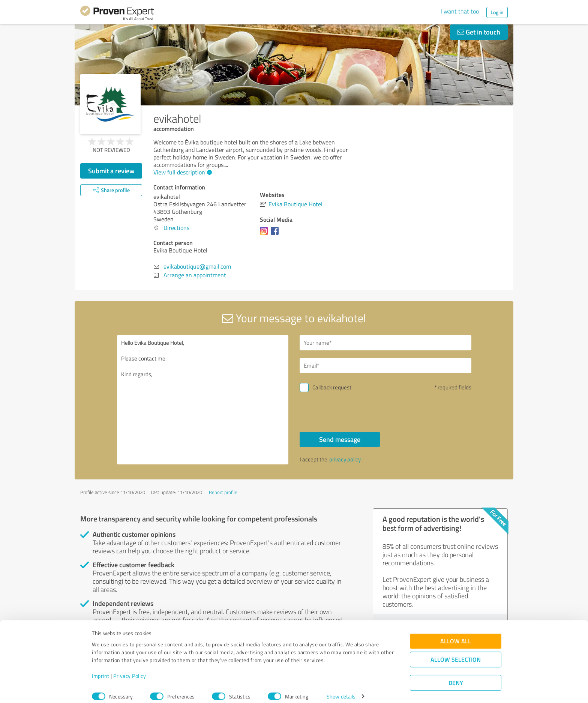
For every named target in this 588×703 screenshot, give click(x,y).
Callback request (332, 387)
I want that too (460, 11)
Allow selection (456, 652)
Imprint (101, 668)
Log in (497, 12)
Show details (341, 689)
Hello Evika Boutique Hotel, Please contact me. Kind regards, (203, 400)
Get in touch (479, 32)
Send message (340, 439)
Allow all (456, 633)
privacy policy (345, 459)
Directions (176, 228)
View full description (182, 172)
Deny (456, 675)
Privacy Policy (130, 668)
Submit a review (111, 171)
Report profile (223, 492)
